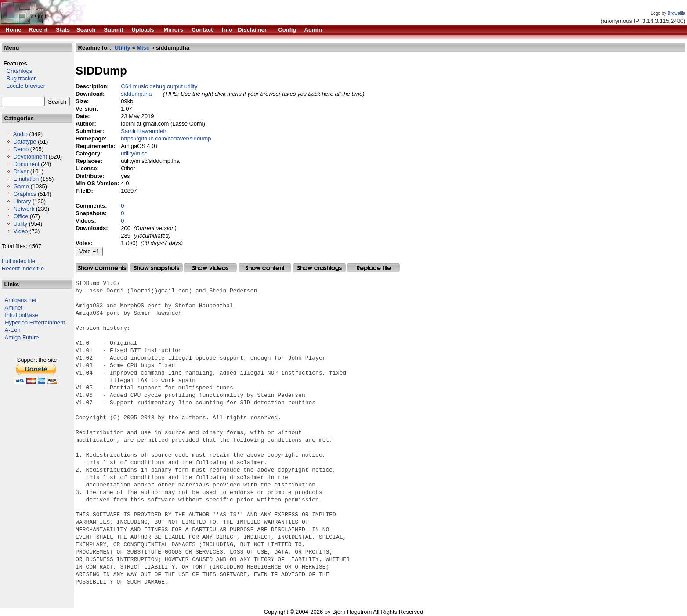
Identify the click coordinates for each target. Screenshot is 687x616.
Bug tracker (19, 78)
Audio (20, 134)
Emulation (26, 179)
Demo (21, 149)
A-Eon (13, 330)
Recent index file (23, 268)
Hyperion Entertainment (35, 322)
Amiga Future (22, 337)
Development (30, 157)
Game (21, 186)
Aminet (14, 308)
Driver (21, 171)
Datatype (25, 142)
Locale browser (24, 86)
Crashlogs (17, 71)
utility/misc (134, 153)
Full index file (18, 261)
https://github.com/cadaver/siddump (166, 139)
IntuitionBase (21, 315)
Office (21, 216)
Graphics (25, 194)
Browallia (677, 13)
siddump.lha (136, 94)
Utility (20, 224)
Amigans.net (21, 300)
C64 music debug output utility (159, 86)
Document (26, 164)
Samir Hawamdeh (143, 131)
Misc (143, 48)
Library (22, 201)
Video (20, 231)
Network (24, 209)
